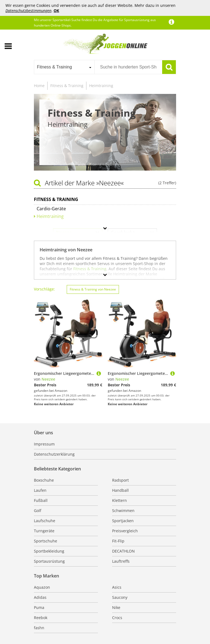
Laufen (40, 490)
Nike (116, 607)
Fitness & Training (67, 86)
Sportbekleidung (49, 551)
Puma (39, 607)
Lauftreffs (121, 561)
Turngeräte (44, 531)
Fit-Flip (118, 541)
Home (39, 86)
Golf (38, 511)
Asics (117, 587)
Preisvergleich (125, 531)
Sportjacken (123, 521)
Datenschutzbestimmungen (28, 11)
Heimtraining (101, 86)
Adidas (40, 597)
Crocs (117, 618)
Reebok (41, 618)
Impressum (44, 444)
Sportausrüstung (49, 561)
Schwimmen (123, 511)
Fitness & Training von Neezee (93, 289)
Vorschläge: (44, 289)
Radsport (120, 480)
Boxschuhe (44, 480)
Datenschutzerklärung (54, 454)
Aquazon (42, 587)
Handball (120, 490)
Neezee (48, 379)
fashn (39, 628)
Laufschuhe (45, 521)
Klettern (119, 500)
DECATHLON (123, 551)
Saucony (120, 597)
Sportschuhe (46, 541)
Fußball (41, 500)
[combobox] (64, 67)
